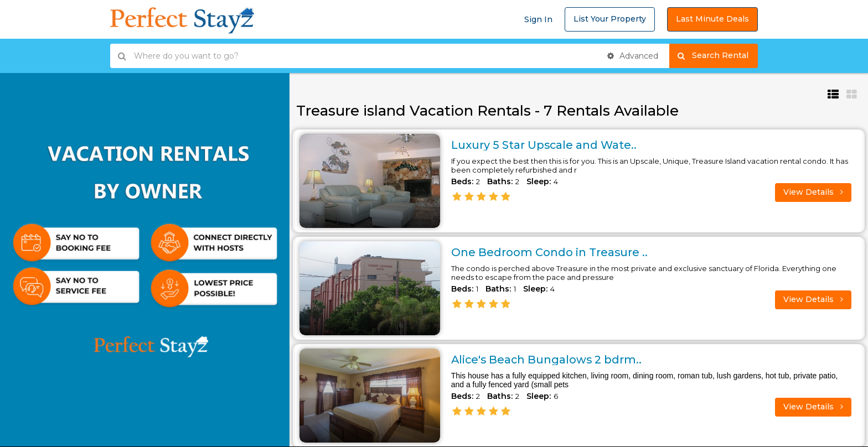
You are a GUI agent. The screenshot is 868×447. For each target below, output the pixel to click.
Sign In (538, 19)
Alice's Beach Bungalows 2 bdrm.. (548, 360)
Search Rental (718, 56)
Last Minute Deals (712, 19)
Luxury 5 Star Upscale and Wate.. (545, 145)
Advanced (633, 56)
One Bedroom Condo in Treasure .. (550, 252)
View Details (813, 192)
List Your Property (610, 19)
